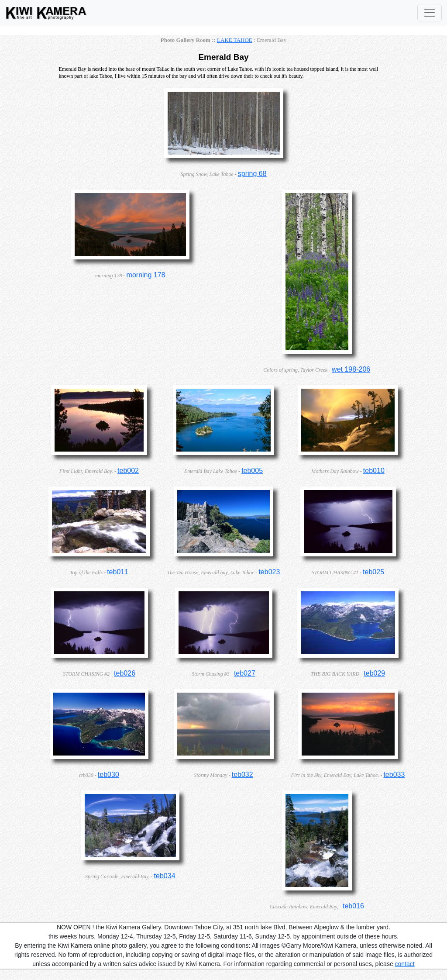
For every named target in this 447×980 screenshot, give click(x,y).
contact (405, 964)
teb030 (108, 775)
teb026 (125, 673)
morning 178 (146, 275)
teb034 (165, 876)
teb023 (269, 572)
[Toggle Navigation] (430, 13)
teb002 (128, 471)
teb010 (374, 471)
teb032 (242, 775)
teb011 (118, 572)
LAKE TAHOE (235, 40)
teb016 (353, 906)
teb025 (373, 572)
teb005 (252, 471)
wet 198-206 (351, 369)
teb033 (394, 775)
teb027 (245, 673)
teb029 (374, 673)
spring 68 (252, 174)
